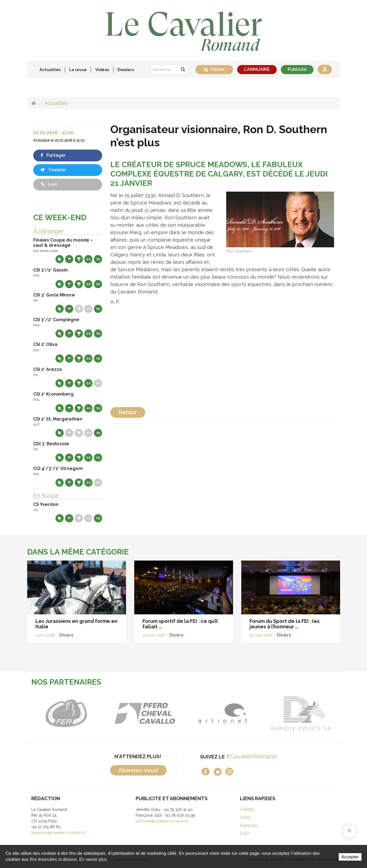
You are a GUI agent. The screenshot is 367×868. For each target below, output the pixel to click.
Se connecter (325, 69)
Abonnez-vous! (138, 770)
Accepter (350, 857)
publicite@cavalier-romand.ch (162, 821)
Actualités (50, 70)
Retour (128, 412)
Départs (69, 259)
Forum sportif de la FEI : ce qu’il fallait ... (180, 624)
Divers (66, 635)
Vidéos (102, 70)
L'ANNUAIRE (257, 69)
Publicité (297, 69)
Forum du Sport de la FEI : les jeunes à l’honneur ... (285, 624)
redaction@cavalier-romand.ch (58, 833)
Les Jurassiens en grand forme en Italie (76, 624)
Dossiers (126, 70)
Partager (53, 155)
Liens (245, 817)
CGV (245, 834)
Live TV (98, 259)
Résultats (79, 259)
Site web (60, 259)
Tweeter (53, 170)
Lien (49, 184)
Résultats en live (88, 259)
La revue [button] (78, 70)
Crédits (247, 809)
